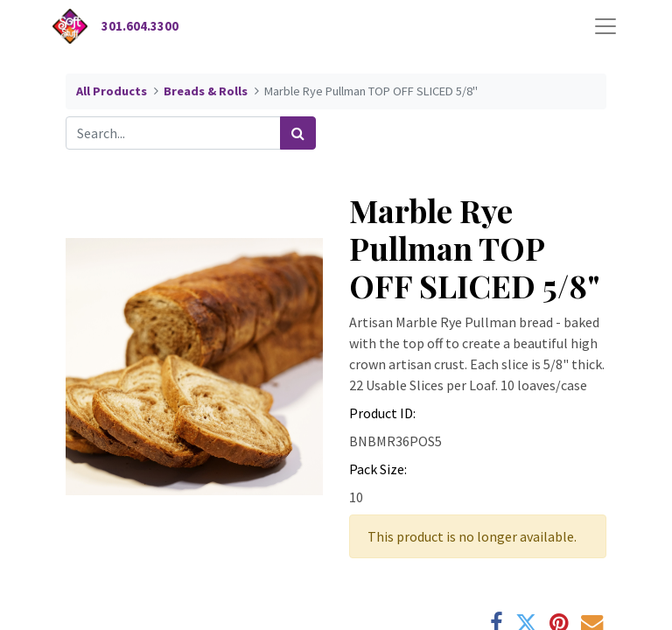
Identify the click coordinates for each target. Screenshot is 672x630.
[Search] (298, 133)
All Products (112, 91)
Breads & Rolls (206, 91)
